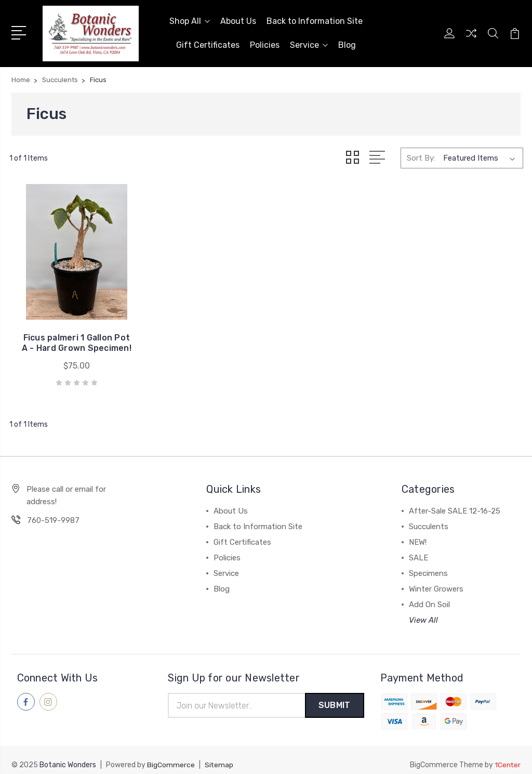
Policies (265, 44)
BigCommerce (171, 756)
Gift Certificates (208, 44)
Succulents (429, 517)
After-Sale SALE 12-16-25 (455, 502)
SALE (418, 548)
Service (309, 44)
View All (423, 611)
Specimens (428, 564)
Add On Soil (429, 595)
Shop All (190, 21)
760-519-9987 (53, 511)
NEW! (418, 533)
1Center (507, 756)
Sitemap (219, 756)
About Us (238, 21)
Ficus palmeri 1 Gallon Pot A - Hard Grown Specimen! (68, 328)
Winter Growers (436, 580)
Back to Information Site (315, 21)
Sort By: (421, 157)
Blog (347, 44)
